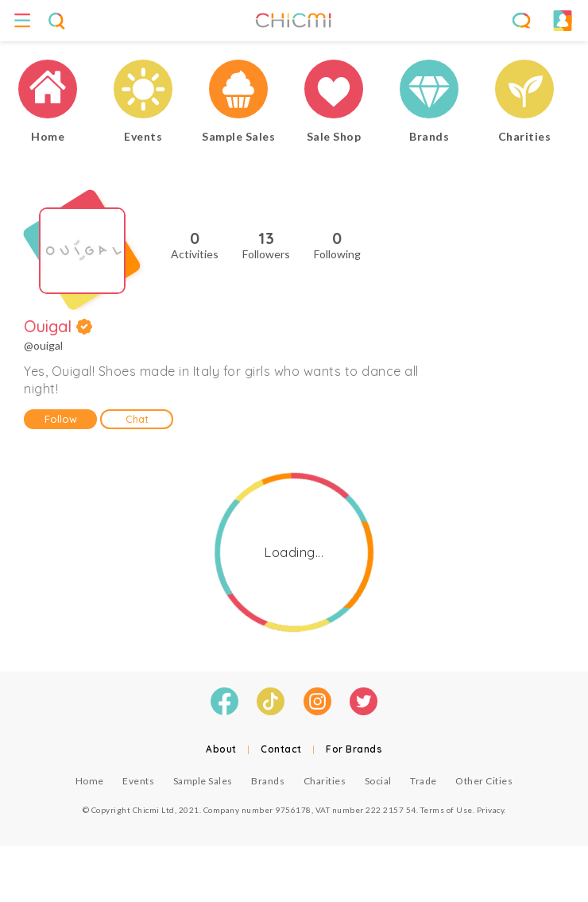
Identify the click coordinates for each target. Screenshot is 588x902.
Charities (325, 781)
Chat (137, 419)
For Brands (354, 749)
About (221, 749)
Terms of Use (447, 810)
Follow (61, 419)
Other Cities (484, 781)
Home (90, 781)
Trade (424, 781)
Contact (281, 749)
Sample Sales (203, 781)
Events (138, 781)
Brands (268, 781)
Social (378, 781)
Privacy (491, 810)
